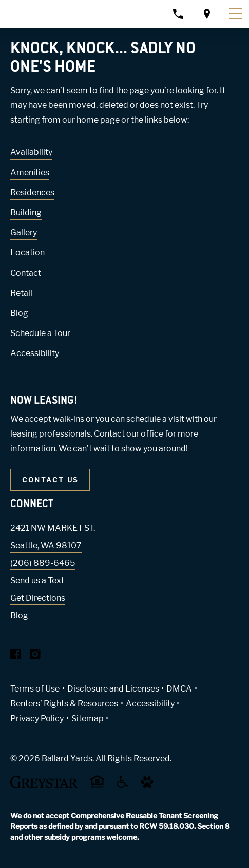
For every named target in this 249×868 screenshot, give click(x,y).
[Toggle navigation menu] (235, 14)
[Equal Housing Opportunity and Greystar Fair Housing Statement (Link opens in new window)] (97, 787)
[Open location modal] (207, 14)
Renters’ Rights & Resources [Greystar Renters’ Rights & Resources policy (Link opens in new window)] (64, 704)
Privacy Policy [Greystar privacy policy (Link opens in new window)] (37, 718)
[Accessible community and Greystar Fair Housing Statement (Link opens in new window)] (123, 786)
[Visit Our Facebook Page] (16, 656)
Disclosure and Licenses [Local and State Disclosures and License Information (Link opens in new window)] (113, 689)
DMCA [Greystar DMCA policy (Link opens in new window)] (179, 689)
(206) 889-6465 (43, 563)
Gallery (24, 233)
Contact (26, 273)
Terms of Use (35, 689)
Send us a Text (37, 580)
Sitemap (88, 718)
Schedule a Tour (40, 333)
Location (27, 253)
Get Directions (38, 598)
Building (26, 213)
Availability (31, 152)
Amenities (30, 173)
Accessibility (35, 353)
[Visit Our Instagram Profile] (35, 656)
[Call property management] (178, 14)
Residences (32, 193)
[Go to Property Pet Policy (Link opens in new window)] (147, 786)
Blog (19, 313)
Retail (21, 293)
